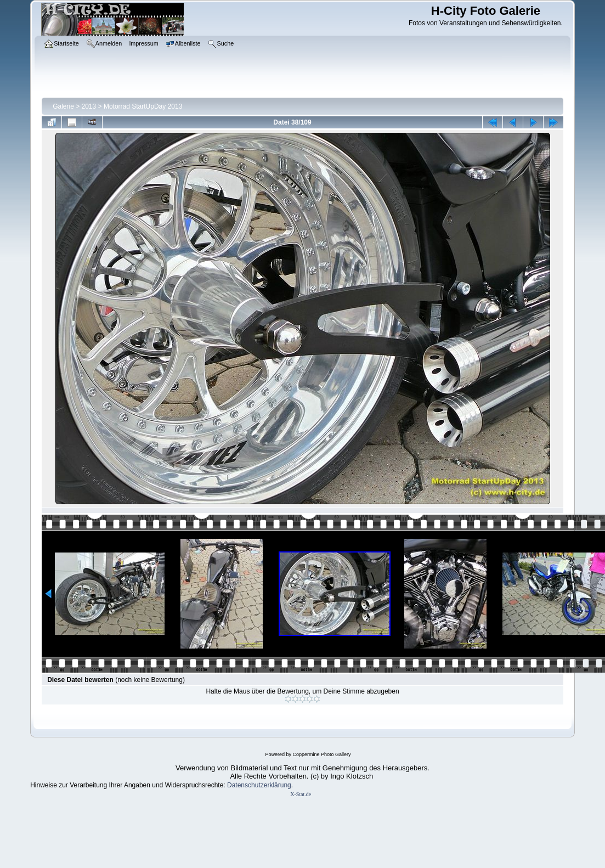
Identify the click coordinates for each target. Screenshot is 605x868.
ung (286, 785)
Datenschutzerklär (254, 785)
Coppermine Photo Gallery (321, 754)
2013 (89, 106)
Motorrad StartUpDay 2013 (143, 106)
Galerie (63, 106)
